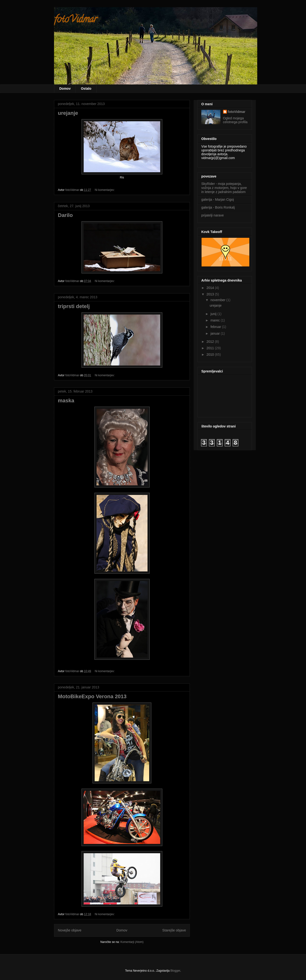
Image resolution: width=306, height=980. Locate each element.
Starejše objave (174, 930)
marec (216, 320)
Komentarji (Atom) (132, 942)
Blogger (175, 971)
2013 (211, 294)
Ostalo (86, 89)
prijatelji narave (213, 215)
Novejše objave (70, 930)
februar (216, 327)
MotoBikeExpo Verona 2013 (92, 696)
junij (214, 314)
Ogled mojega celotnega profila (235, 120)
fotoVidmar (76, 20)
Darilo (65, 215)
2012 (211, 342)
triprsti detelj (74, 306)
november (218, 300)
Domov (65, 89)
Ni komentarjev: (105, 190)
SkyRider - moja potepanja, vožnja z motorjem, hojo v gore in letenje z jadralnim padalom (224, 188)
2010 (211, 354)
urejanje (68, 113)
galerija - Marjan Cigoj (218, 199)
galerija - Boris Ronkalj (218, 207)
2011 (211, 348)
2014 (211, 288)
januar (216, 333)
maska (66, 401)
